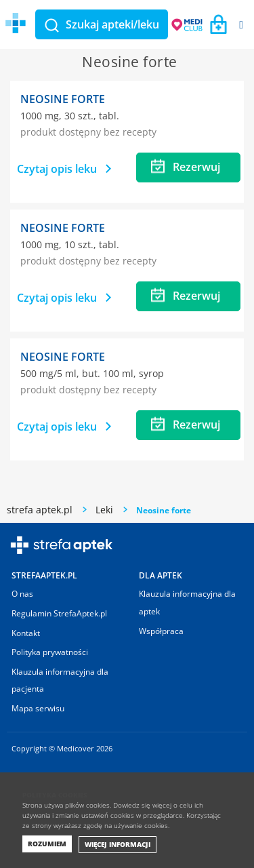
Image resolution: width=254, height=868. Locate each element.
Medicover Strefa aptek (87, 23)
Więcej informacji (118, 844)
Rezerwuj (186, 166)
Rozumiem (47, 844)
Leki (104, 510)
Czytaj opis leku (64, 169)
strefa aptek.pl (40, 510)
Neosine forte (63, 99)
